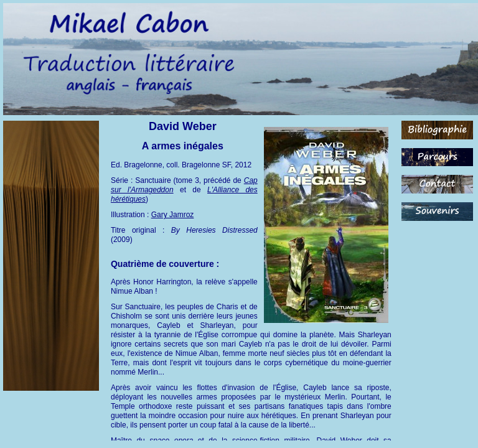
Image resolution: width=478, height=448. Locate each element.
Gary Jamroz (173, 215)
